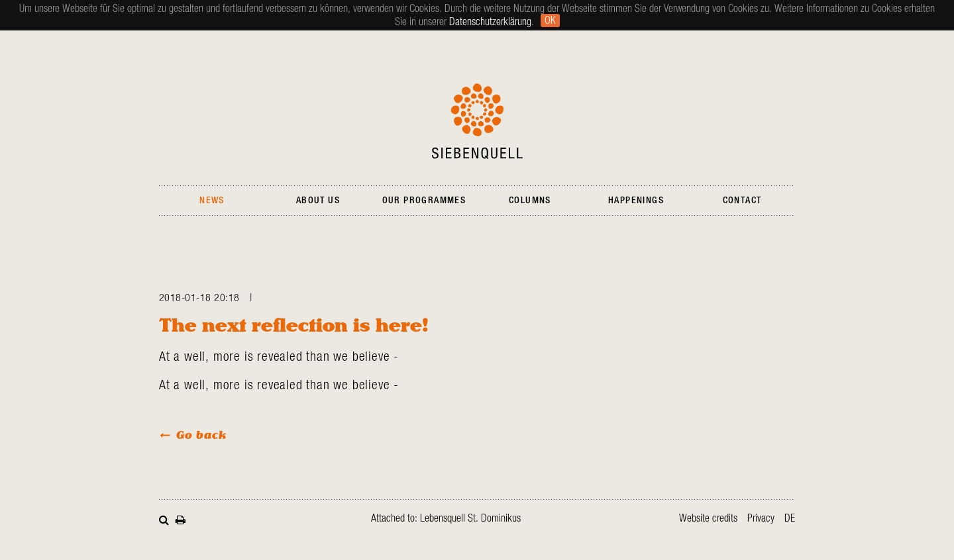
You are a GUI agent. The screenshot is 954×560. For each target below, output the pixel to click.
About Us (318, 201)
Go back (201, 435)
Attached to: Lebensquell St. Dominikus (446, 518)
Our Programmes (424, 201)
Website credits (708, 518)
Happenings (636, 201)
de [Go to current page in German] (790, 518)
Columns (530, 201)
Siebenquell (477, 121)
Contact (742, 201)
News (212, 201)
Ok (550, 21)
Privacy (761, 518)
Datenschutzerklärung (490, 22)
